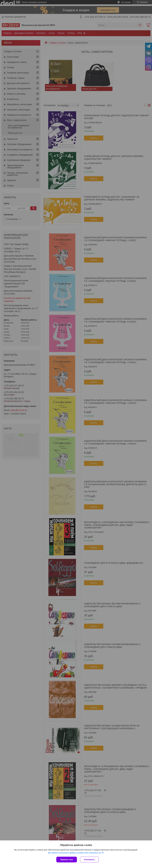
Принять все (67, 860)
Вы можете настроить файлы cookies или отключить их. (75, 853)
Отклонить (89, 860)
